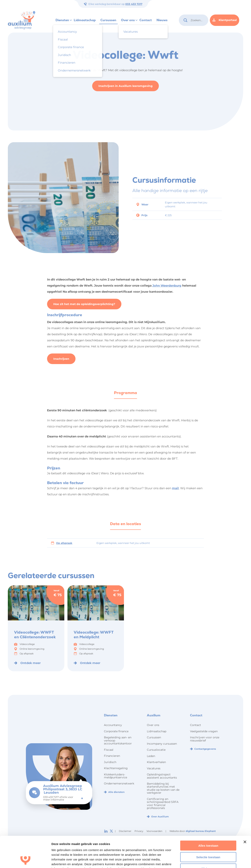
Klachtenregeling (116, 768)
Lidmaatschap (85, 20)
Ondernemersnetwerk (119, 783)
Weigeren (208, 839)
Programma (125, 393)
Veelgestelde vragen (204, 731)
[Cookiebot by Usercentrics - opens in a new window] (25, 860)
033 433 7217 (134, 4)
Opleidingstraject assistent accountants (162, 776)
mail (175, 488)
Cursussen (108, 20)
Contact (146, 20)
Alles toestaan (208, 816)
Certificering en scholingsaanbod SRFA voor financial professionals (163, 803)
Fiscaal (109, 750)
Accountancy (113, 725)
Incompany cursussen (162, 744)
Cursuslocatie (156, 750)
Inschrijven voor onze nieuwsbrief (205, 739)
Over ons (128, 20)
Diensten (62, 20)
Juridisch (110, 762)
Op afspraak (64, 543)
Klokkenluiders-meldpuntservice (115, 776)
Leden (151, 756)
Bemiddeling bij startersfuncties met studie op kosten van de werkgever (163, 788)
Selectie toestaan (208, 828)
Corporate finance (116, 731)
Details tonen (212, 860)
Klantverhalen (156, 762)
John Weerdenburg (167, 286)
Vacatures (154, 768)
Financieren (112, 756)
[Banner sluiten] (245, 813)
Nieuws (162, 20)
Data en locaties (125, 524)
